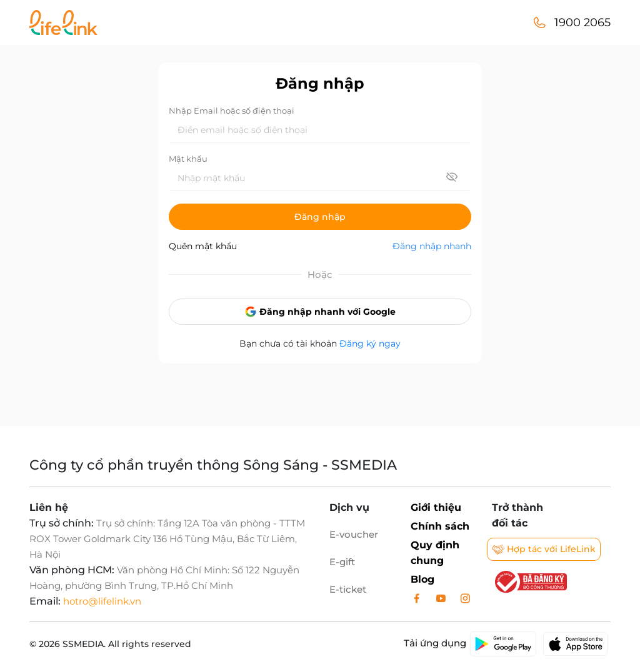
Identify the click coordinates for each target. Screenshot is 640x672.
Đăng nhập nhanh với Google (320, 312)
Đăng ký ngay (370, 343)
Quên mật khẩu (203, 246)
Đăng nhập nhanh (432, 246)
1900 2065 (582, 22)
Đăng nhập (320, 217)
